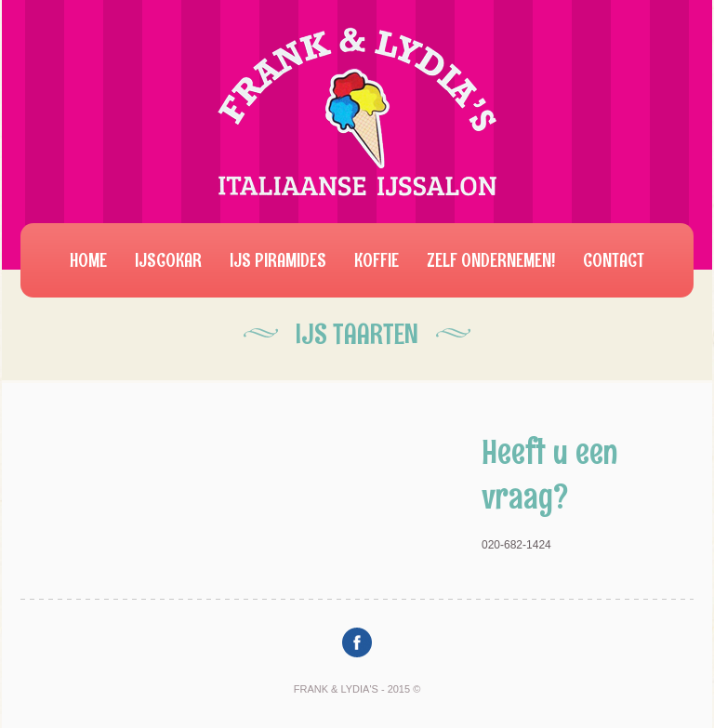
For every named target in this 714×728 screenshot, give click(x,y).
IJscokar (168, 260)
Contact (614, 260)
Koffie (377, 260)
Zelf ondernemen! (491, 260)
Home (88, 260)
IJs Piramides (278, 260)
